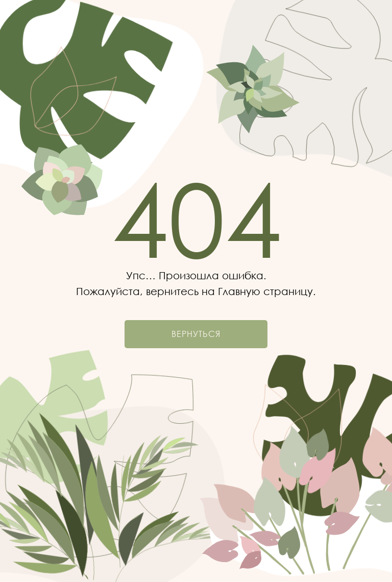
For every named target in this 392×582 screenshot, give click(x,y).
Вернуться (196, 334)
